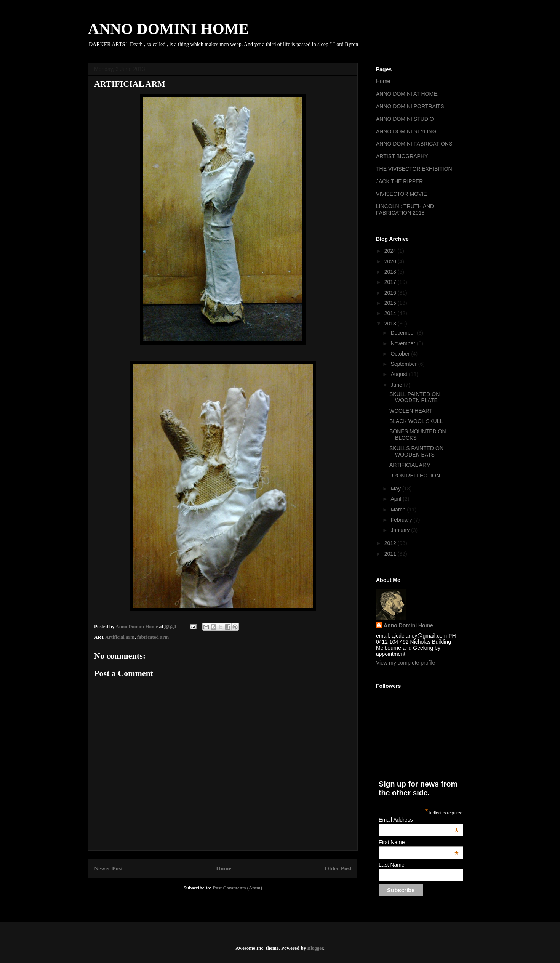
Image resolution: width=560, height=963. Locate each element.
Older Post (338, 868)
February (402, 520)
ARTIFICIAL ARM (410, 465)
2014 (391, 313)
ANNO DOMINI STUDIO (405, 119)
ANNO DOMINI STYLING (406, 131)
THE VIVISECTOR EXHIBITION (414, 169)
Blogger (315, 948)
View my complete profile (406, 663)
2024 (391, 251)
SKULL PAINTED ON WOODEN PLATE (414, 397)
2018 (391, 272)
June (397, 385)
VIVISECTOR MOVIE (402, 194)
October (401, 354)
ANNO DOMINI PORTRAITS (410, 106)
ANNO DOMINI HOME (168, 29)
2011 (391, 554)
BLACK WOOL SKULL (416, 421)
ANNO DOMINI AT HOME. (407, 94)
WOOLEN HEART (411, 411)
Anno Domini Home (408, 625)
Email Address (419, 820)
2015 (391, 303)
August (399, 374)
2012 (391, 543)
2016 (391, 293)
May (396, 489)
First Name (419, 842)
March (399, 510)
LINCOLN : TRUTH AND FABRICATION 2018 (405, 209)
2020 (391, 261)
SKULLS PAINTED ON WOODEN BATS (416, 451)
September (404, 364)
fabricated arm (153, 637)
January (401, 530)
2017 (391, 282)
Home (224, 868)
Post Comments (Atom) (237, 888)
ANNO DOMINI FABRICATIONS (414, 144)
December (403, 333)
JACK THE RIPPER (399, 181)
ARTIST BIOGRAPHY (402, 156)
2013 (391, 324)
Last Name (392, 865)
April (397, 499)
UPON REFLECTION (415, 476)
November (403, 343)
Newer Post (109, 868)
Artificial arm (120, 637)
